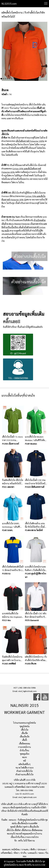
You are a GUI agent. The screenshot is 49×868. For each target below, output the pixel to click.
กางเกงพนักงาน (24, 747)
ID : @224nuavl (18, 345)
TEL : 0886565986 (18, 370)
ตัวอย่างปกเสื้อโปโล (25, 771)
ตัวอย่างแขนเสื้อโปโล (24, 774)
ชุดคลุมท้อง (25, 754)
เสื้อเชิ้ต (25, 733)
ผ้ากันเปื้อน (24, 750)
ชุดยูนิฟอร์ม (25, 726)
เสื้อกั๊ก (25, 740)
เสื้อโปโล (25, 730)
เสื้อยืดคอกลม (24, 744)
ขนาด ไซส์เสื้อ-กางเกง (24, 768)
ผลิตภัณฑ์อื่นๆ (25, 764)
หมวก (24, 757)
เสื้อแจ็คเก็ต (25, 737)
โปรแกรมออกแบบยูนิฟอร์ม (24, 723)
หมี (24, 761)
